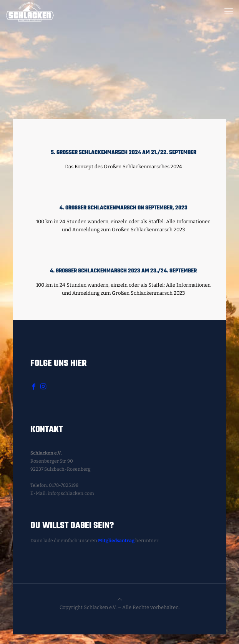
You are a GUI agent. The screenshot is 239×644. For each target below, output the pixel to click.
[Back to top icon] (120, 599)
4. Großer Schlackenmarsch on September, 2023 (124, 208)
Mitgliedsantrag (116, 541)
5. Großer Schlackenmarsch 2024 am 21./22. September (124, 153)
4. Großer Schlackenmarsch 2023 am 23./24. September (123, 271)
